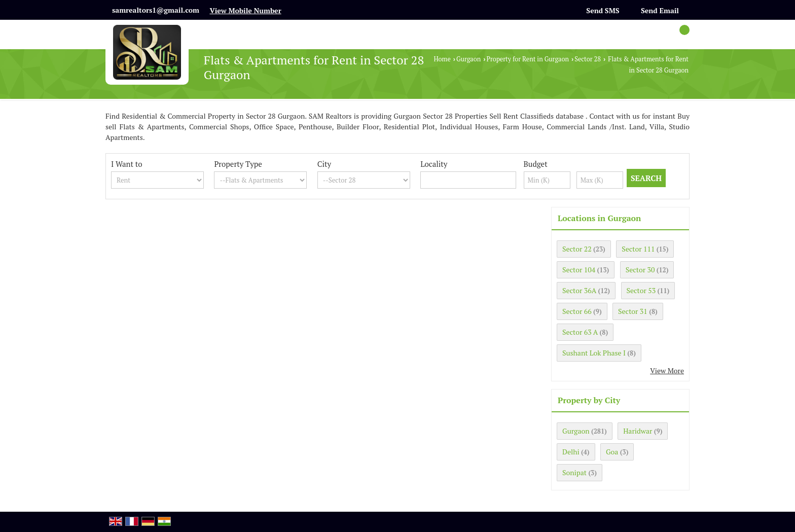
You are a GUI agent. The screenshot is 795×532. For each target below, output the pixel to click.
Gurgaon (468, 59)
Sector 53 (641, 290)
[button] (245, 10)
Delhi (571, 452)
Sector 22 (577, 249)
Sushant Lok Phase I (594, 353)
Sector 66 (577, 311)
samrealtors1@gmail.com (156, 10)
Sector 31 (633, 311)
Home (442, 59)
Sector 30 (640, 270)
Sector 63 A (580, 332)
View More (667, 370)
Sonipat (574, 472)
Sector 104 (579, 270)
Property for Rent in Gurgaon (527, 59)
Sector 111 (638, 249)
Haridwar (638, 431)
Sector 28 (588, 59)
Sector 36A (579, 290)
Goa (612, 452)
